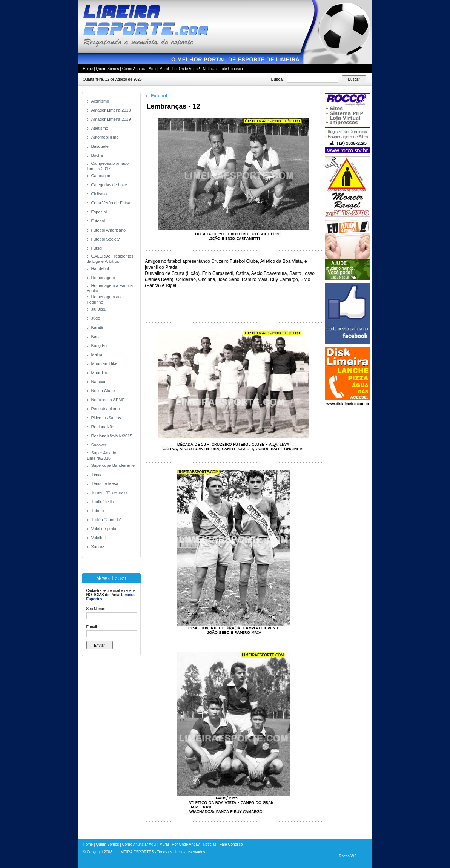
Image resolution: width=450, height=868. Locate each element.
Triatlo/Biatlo (103, 501)
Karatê (97, 327)
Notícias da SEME (108, 400)
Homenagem (103, 278)
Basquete (100, 146)
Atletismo (100, 128)
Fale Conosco (231, 69)
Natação (99, 382)
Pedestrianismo (106, 409)
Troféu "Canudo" (107, 520)
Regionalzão (103, 427)
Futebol (98, 221)
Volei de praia (104, 529)
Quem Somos (107, 69)
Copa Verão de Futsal (111, 203)
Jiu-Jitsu (99, 309)
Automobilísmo (105, 137)
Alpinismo (100, 101)
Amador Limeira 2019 (111, 119)
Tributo (98, 511)
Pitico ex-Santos (106, 418)
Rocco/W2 (347, 856)
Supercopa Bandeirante (113, 465)
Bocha (97, 155)
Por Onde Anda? (186, 69)
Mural (164, 69)
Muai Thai (100, 373)
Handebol (100, 268)
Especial (99, 212)
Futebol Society (106, 239)
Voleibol (99, 538)
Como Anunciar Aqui (139, 69)
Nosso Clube (103, 391)
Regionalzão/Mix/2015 (112, 436)
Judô (96, 318)
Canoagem (101, 176)
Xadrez (98, 547)
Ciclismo (99, 194)
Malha (97, 354)
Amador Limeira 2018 (111, 110)
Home (88, 69)
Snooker (99, 445)
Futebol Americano (109, 230)
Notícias (210, 69)
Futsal (97, 248)
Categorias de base (109, 185)
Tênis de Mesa (105, 483)
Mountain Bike (104, 363)
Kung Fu (99, 345)
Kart (95, 336)
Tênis (96, 474)
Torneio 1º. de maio (109, 492)
